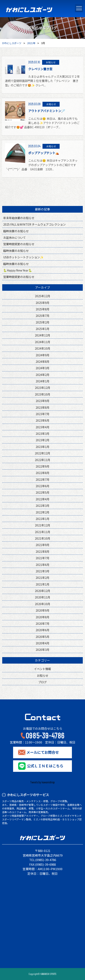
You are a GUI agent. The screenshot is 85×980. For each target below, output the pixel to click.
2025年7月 (42, 316)
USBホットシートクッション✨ (23, 257)
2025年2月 (42, 322)
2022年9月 (42, 466)
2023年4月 (42, 427)
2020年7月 (42, 623)
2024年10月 (42, 348)
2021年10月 (42, 538)
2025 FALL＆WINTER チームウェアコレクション (34, 224)
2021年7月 (42, 558)
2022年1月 (42, 519)
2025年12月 (42, 296)
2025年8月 (42, 309)
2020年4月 (42, 643)
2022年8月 (42, 473)
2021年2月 (42, 577)
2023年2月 (42, 440)
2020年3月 (42, 650)
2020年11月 (42, 597)
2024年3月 (42, 368)
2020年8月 (42, 617)
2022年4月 (42, 499)
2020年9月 (42, 610)
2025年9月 (42, 303)
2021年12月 (42, 525)
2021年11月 (42, 532)
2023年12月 (42, 388)
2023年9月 (42, 401)
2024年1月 (42, 381)
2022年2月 (42, 512)
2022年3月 (42, 505)
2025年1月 (42, 329)
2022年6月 (42, 486)
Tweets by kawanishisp (42, 782)
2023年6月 (42, 420)
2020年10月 (42, 604)
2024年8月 (42, 361)
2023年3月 (42, 433)
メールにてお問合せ (43, 752)
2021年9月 (42, 545)
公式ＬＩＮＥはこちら (45, 766)
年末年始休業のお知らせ (19, 218)
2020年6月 (42, 630)
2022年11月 (42, 460)
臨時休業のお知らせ (16, 231)
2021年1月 (42, 584)
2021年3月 (42, 571)
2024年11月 (42, 342)
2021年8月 (42, 551)
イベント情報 (42, 669)
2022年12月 (42, 453)
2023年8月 (42, 407)
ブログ (42, 682)
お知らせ (42, 675)
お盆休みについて (15, 237)
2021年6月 (42, 565)
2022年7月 (42, 479)
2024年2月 (42, 375)
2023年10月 (42, 394)
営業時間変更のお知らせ (19, 244)
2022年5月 (42, 492)
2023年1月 (42, 447)
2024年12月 (42, 335)
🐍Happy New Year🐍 (18, 270)
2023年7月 (42, 414)
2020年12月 (42, 591)
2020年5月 (42, 637)
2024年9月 (42, 355)
